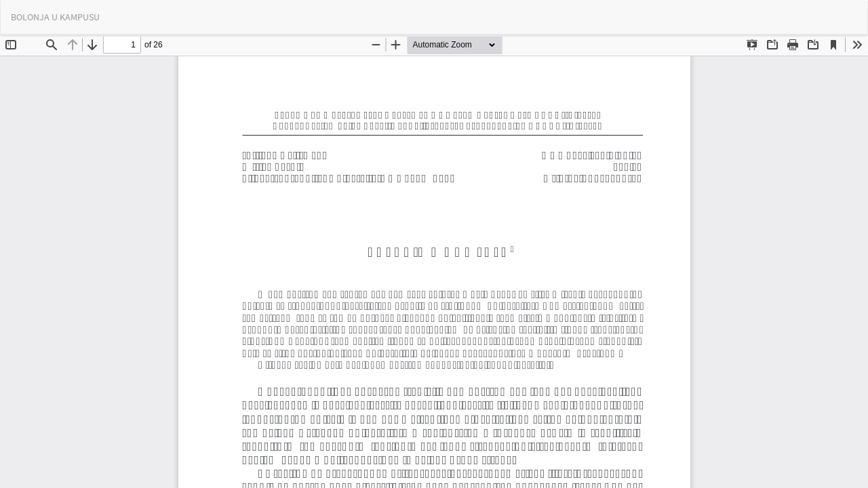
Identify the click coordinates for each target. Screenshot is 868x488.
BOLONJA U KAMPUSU (55, 17)
